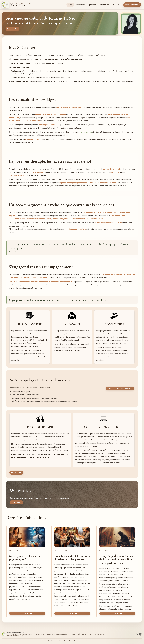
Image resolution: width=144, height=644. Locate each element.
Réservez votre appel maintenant (120, 389)
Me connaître (81, 5)
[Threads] (137, 634)
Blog (120, 5)
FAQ (114, 5)
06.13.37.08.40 (41, 634)
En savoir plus (12, 29)
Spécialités (92, 5)
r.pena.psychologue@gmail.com (58, 634)
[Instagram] (141, 634)
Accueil (70, 5)
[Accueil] (17, 5)
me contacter (86, 132)
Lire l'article (27, 614)
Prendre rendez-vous (132, 5)
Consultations (104, 5)
